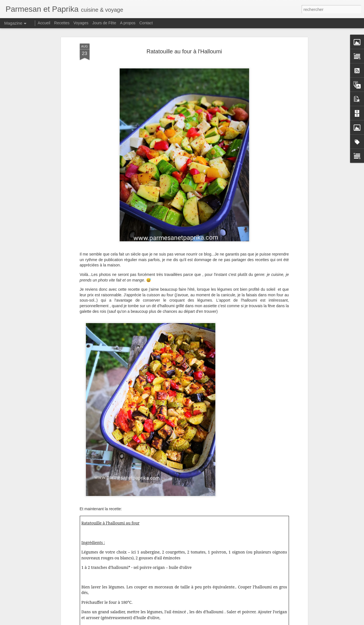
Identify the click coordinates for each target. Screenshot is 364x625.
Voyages (81, 23)
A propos (128, 23)
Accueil (44, 23)
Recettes (62, 23)
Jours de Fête (104, 23)
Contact (146, 23)
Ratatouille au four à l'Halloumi (184, 51)
